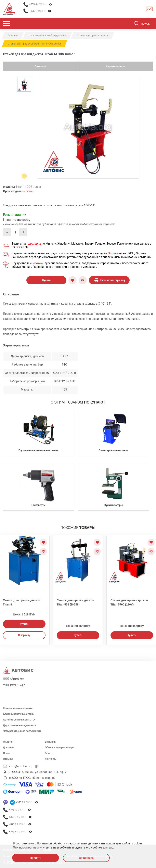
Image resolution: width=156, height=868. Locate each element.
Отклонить (86, 858)
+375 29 (27, 802)
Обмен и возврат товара (60, 748)
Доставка (9, 748)
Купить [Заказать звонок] (24, 624)
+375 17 (40, 11)
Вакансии (51, 742)
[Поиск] (144, 24)
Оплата (113, 254)
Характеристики (115, 66)
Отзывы (8, 759)
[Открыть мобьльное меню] (7, 23)
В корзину (24, 635)
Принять (36, 858)
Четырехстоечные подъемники (22, 731)
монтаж (38, 263)
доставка (35, 244)
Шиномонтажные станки (18, 708)
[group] (88, 128)
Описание (41, 66)
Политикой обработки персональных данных (68, 844)
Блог (48, 753)
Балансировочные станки (19, 714)
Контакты (51, 759)
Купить (46, 280)
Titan (30, 191)
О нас (6, 753)
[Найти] (137, 24)
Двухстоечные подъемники (20, 725)
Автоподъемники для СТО (19, 720)
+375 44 (41, 5)
